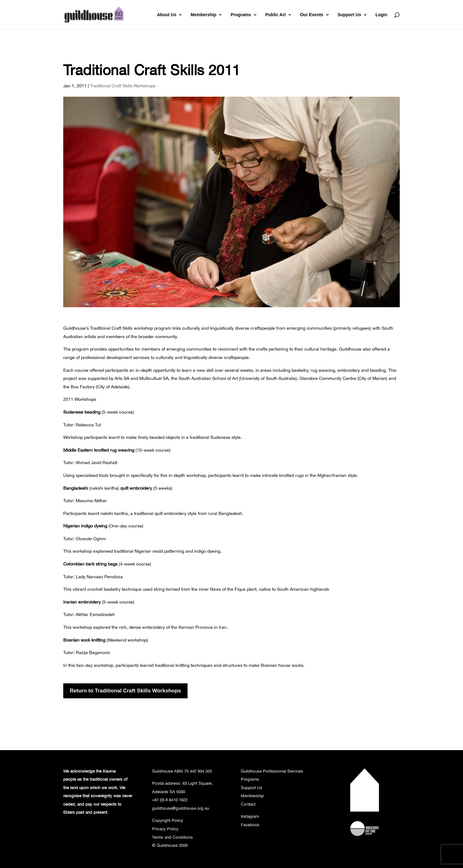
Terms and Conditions (172, 837)
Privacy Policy (165, 829)
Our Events (312, 15)
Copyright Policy (168, 820)
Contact (248, 804)
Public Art (275, 15)
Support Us (349, 15)
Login (381, 15)
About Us (167, 15)
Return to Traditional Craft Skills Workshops (125, 691)
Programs (241, 15)
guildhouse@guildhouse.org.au (181, 808)
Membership (203, 15)
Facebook (250, 825)
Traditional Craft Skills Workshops (123, 86)
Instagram (250, 816)
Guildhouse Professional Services (272, 771)
